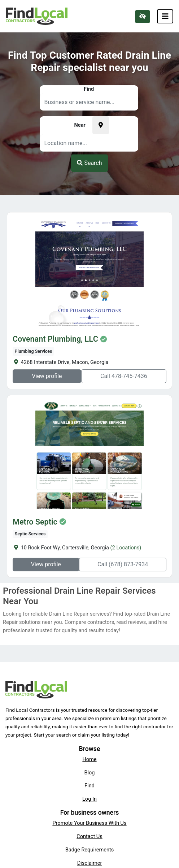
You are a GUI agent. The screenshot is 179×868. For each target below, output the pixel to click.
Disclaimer (90, 863)
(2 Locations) (126, 548)
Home (89, 759)
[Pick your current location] (101, 125)
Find (89, 786)
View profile (47, 376)
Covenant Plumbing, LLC (55, 339)
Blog (89, 773)
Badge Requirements (90, 850)
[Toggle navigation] (165, 16)
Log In (89, 799)
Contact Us (89, 836)
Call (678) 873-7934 (123, 564)
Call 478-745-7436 (124, 376)
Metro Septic (35, 522)
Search (89, 163)
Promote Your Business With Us (89, 823)
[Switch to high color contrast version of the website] (143, 17)
